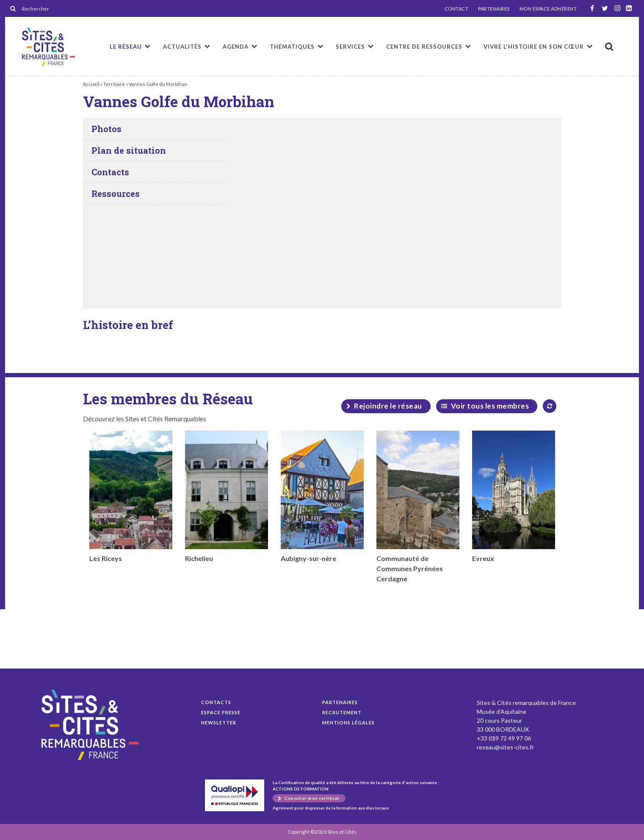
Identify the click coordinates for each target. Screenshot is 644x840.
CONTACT (457, 9)
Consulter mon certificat (312, 798)
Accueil (91, 84)
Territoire (114, 84)
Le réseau (126, 47)
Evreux (514, 496)
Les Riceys (131, 496)
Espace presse (221, 712)
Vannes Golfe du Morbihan (48, 47)
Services (350, 47)
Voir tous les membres (490, 406)
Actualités (182, 47)
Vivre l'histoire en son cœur (534, 47)
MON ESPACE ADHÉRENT (548, 9)
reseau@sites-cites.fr (505, 747)
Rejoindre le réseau (388, 406)
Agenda (236, 47)
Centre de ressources (424, 47)
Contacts (216, 702)
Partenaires (340, 702)
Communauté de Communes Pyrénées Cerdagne (418, 507)
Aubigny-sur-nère (322, 496)
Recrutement (342, 712)
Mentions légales (348, 723)
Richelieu (227, 496)
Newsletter (219, 723)
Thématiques (292, 47)
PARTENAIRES (494, 9)
